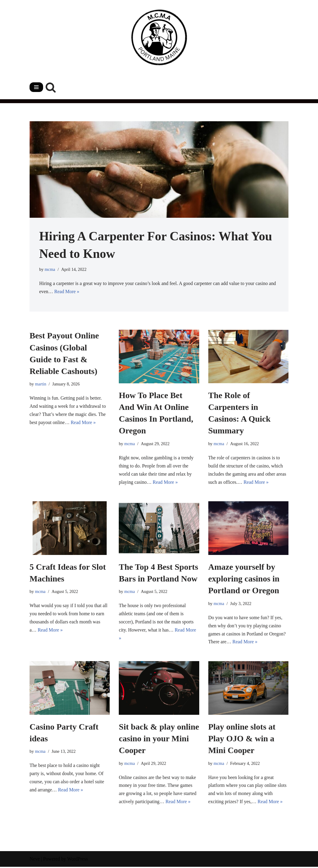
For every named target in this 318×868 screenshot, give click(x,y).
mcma (50, 269)
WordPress (78, 860)
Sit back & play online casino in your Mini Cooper (159, 739)
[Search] (51, 87)
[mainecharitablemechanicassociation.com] (159, 37)
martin (41, 384)
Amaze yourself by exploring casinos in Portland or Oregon (244, 579)
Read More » (67, 292)
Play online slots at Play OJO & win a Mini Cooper (242, 739)
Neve (35, 860)
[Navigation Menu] (36, 87)
